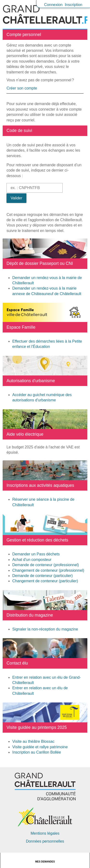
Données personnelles (45, 841)
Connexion (53, 5)
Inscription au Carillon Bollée (37, 752)
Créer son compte (22, 88)
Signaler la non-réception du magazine (45, 629)
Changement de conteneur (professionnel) (48, 570)
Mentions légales (45, 833)
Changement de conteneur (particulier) (45, 581)
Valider (16, 198)
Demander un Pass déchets (36, 554)
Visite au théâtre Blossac (33, 741)
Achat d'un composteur (32, 560)
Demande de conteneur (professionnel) (46, 565)
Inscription (74, 5)
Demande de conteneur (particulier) (42, 576)
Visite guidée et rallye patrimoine (40, 747)
